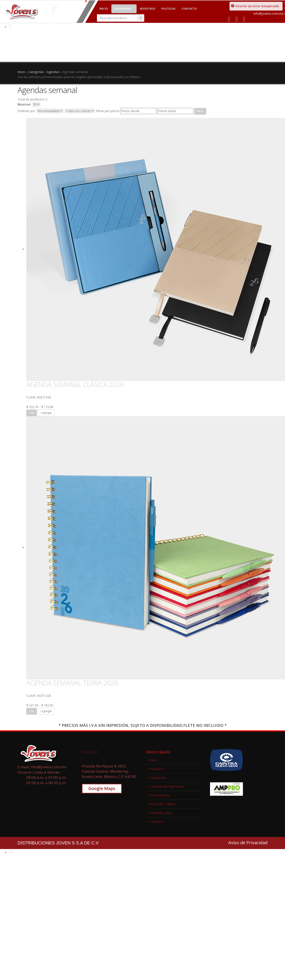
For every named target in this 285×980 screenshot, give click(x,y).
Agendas (53, 72)
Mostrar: (24, 104)
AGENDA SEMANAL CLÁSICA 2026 (75, 384)
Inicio (104, 9)
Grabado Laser (161, 813)
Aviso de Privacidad (248, 843)
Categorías (123, 9)
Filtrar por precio (108, 111)
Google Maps (102, 788)
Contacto (189, 9)
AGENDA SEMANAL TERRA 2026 (72, 683)
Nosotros (148, 9)
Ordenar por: (27, 111)
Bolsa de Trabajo (163, 804)
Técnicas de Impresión (167, 786)
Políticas (168, 9)
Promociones (160, 795)
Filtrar (200, 111)
